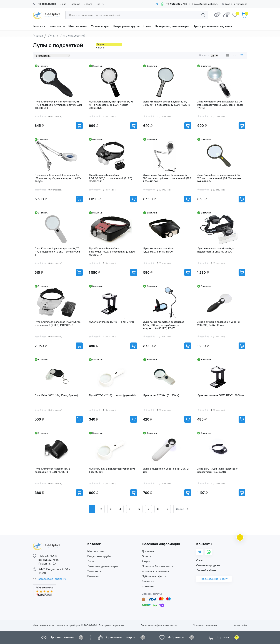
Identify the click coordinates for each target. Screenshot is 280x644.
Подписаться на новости (214, 579)
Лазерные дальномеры (172, 26)
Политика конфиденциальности (159, 625)
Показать (204, 56)
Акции (146, 561)
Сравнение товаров (121, 637)
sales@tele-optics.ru (206, 4)
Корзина (223, 637)
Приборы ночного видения (212, 26)
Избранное (176, 637)
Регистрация (240, 4)
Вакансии (148, 581)
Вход (226, 4)
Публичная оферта (154, 576)
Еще (95, 4)
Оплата (86, 4)
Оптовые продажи (208, 565)
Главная (38, 36)
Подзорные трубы (126, 26)
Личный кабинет (207, 570)
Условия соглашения (155, 571)
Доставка (74, 4)
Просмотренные (62, 637)
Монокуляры (100, 26)
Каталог (94, 544)
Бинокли (39, 26)
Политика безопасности (157, 566)
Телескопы (57, 26)
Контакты (148, 586)
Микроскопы (78, 26)
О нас (63, 4)
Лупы (147, 26)
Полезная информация (161, 544)
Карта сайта (240, 625)
